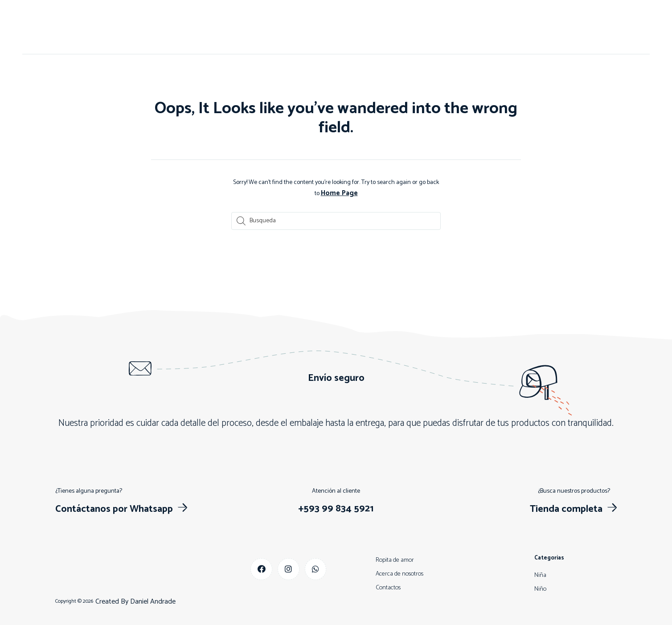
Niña (371, 27)
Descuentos (411, 27)
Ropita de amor (395, 559)
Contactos (306, 27)
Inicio (196, 27)
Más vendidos (464, 27)
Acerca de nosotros (248, 27)
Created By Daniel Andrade (135, 601)
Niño (343, 27)
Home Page (339, 193)
